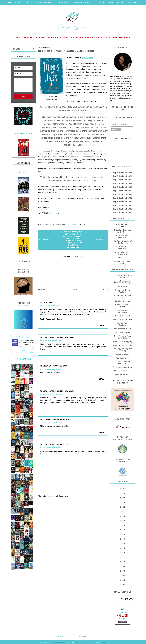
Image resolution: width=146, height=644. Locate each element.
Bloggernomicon (117, 2)
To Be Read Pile (23, 359)
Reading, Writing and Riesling (123, 350)
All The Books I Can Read (123, 276)
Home (9, 2)
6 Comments (45, 240)
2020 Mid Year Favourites (123, 237)
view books (32, 353)
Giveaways (134, 2)
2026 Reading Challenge (23, 337)
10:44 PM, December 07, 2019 (51, 394)
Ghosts (69, 239)
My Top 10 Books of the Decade (123, 242)
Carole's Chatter (123, 301)
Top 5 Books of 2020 (123, 191)
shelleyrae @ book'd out (53, 420)
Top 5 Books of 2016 (123, 205)
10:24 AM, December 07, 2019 (51, 306)
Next (106, 290)
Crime (67, 232)
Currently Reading (23, 134)
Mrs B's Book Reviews (123, 324)
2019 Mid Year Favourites (123, 248)
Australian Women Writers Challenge (123, 282)
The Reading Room (123, 371)
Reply (101, 325)
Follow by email (123, 117)
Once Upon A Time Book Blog (123, 337)
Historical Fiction (73, 241)
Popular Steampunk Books (123, 262)
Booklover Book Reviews (123, 291)
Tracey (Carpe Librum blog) (54, 338)
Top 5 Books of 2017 (123, 202)
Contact (29, 2)
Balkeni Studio (81, 642)
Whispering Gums (123, 374)
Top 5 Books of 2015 (123, 209)
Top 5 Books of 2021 (123, 187)
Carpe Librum (59, 642)
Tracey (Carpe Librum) (51, 445)
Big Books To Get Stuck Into (123, 253)
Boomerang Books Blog (123, 297)
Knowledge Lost (123, 316)
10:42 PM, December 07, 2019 (51, 341)
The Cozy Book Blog (123, 367)
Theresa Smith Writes (51, 366)
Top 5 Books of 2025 (123, 173)
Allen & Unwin (87, 57)
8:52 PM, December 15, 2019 (51, 448)
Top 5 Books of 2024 (123, 176)
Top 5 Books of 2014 (123, 212)
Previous (42, 290)
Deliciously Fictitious (123, 311)
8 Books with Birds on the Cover (123, 231)
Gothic (76, 239)
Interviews (100, 2)
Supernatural (73, 247)
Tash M (44, 303)
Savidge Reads (123, 354)
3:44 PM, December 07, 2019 (51, 369)
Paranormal (69, 243)
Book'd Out (123, 286)
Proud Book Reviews (123, 345)
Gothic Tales (123, 258)
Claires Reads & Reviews (123, 306)
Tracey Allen (23, 340)
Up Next (23, 172)
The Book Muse (123, 358)
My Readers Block (123, 329)
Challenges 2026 (81, 2)
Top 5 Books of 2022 (123, 183)
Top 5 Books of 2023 (123, 180)
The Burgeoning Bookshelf (123, 363)
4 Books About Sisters (123, 225)
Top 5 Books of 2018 (123, 198)
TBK (105, 642)
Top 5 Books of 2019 (123, 194)
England (74, 232)
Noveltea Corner (123, 332)
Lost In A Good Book (123, 320)
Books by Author (45, 2)
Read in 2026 (62, 2)
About (18, 2)
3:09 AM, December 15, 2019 (51, 423)
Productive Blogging (123, 342)
